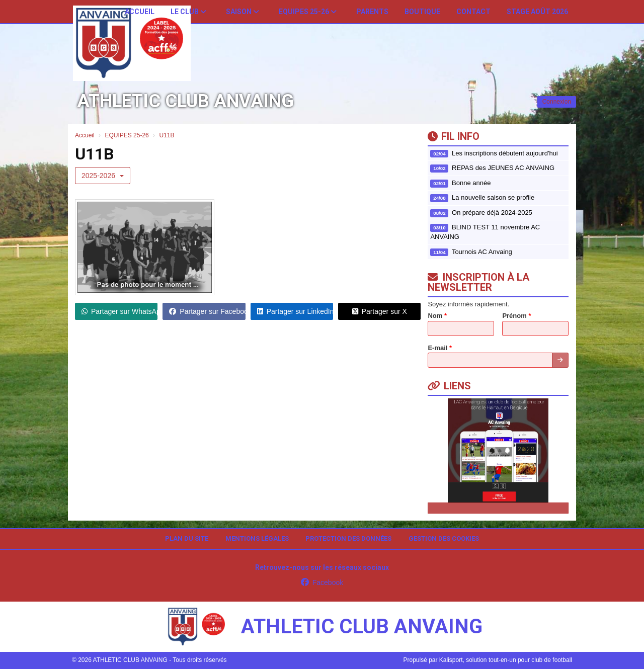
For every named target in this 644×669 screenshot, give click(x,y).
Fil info (454, 136)
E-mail (440, 348)
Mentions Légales (257, 538)
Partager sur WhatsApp (119, 311)
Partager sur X (380, 311)
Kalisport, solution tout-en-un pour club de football (506, 660)
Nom (437, 316)
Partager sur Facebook (207, 311)
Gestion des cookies (444, 538)
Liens (449, 386)
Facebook (322, 582)
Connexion (557, 102)
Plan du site (187, 538)
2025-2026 (103, 176)
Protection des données (348, 538)
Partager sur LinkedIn (295, 311)
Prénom (516, 316)
